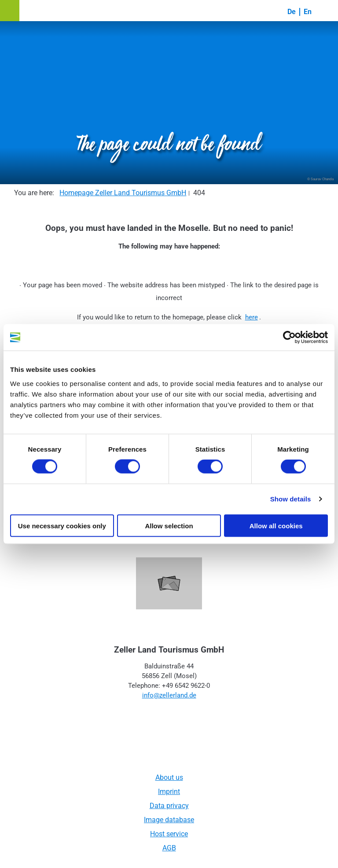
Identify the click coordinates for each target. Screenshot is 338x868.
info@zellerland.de (169, 695)
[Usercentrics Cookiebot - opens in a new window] (289, 338)
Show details (291, 499)
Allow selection (169, 525)
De (292, 12)
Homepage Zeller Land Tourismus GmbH (123, 193)
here (252, 317)
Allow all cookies (276, 525)
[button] (10, 11)
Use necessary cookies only (62, 525)
